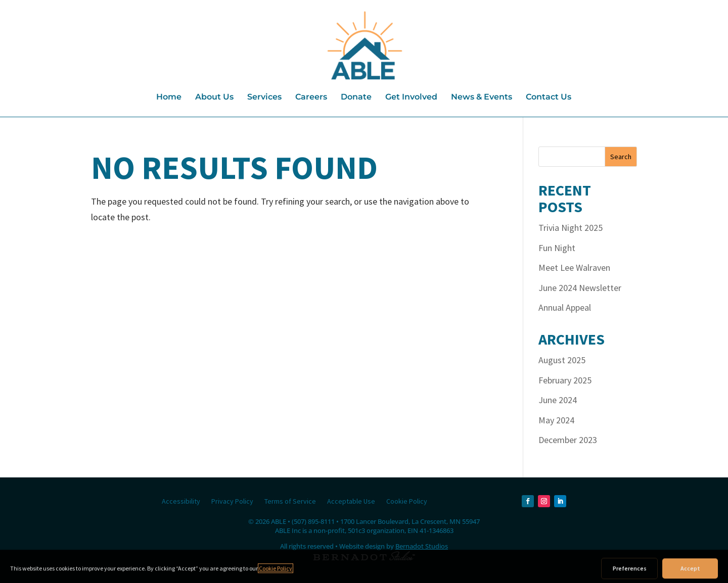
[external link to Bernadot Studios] (364, 558)
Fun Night (557, 248)
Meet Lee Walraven (574, 268)
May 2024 (556, 420)
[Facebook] (528, 501)
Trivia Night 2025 (571, 228)
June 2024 (558, 400)
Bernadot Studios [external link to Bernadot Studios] (422, 546)
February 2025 (565, 380)
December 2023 (568, 440)
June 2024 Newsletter (580, 288)
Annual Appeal (565, 307)
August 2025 (562, 360)
